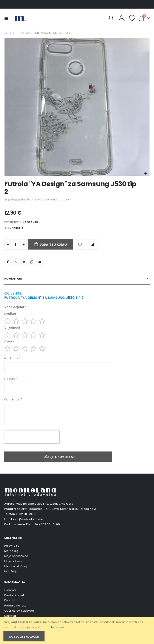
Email (40, 262)
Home (6, 33)
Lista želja (11, 571)
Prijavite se (12, 546)
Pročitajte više (54, 627)
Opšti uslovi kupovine (19, 611)
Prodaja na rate (15, 606)
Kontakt (10, 600)
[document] (77, 630)
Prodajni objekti (15, 595)
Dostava (10, 616)
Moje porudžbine (16, 556)
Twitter (16, 262)
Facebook (8, 262)
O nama (10, 590)
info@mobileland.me (28, 519)
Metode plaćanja (16, 566)
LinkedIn (24, 262)
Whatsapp (32, 262)
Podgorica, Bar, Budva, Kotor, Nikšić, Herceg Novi (62, 509)
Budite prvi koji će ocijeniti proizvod (46, 199)
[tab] (77, 279)
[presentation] (32, 437)
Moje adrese (13, 561)
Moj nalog (11, 551)
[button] (146, 174)
